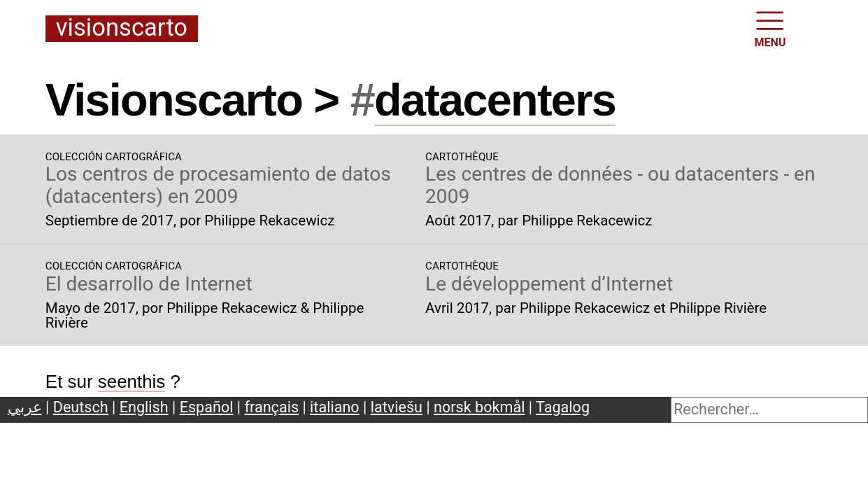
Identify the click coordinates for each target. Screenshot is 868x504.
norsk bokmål (479, 407)
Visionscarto (122, 28)
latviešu (397, 407)
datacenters (495, 100)
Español (207, 407)
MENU (770, 28)
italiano (335, 407)
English (144, 407)
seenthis (132, 381)
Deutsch (81, 407)
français (272, 407)
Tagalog (563, 407)
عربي (25, 407)
